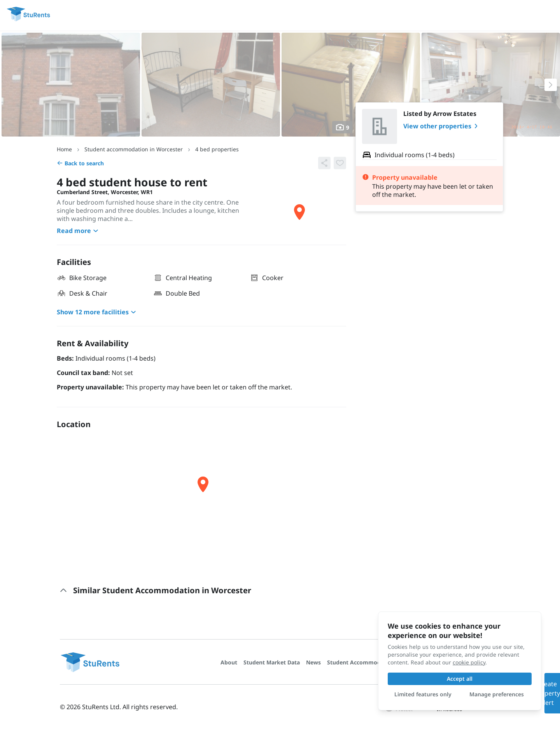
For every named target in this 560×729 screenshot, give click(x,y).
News (313, 662)
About (229, 662)
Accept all (460, 679)
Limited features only (423, 694)
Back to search (80, 163)
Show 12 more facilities (97, 312)
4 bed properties (217, 149)
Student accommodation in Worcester (134, 149)
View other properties (442, 126)
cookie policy (469, 662)
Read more (79, 231)
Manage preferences (497, 694)
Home (64, 149)
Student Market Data (272, 662)
